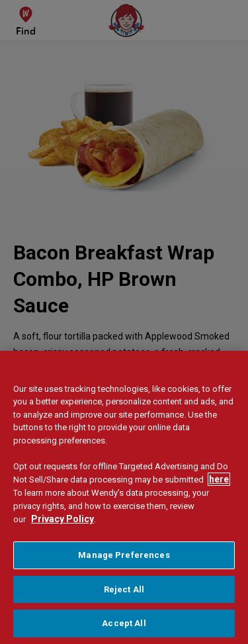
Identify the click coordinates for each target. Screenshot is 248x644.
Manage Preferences (124, 555)
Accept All (124, 623)
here (219, 479)
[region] (124, 497)
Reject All (124, 589)
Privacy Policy (62, 519)
